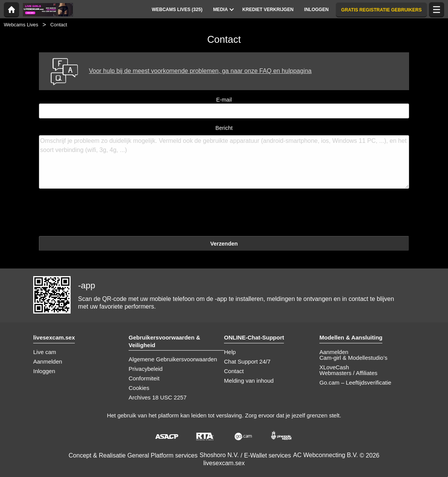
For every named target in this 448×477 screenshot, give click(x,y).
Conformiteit (144, 378)
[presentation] (97, 213)
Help (230, 352)
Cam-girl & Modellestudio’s (353, 358)
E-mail (224, 108)
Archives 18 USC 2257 (158, 397)
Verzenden (224, 244)
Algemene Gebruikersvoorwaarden (173, 359)
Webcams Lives (21, 25)
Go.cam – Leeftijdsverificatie (355, 382)
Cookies (139, 388)
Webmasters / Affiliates (348, 373)
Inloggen (44, 371)
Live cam (45, 352)
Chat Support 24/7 (247, 361)
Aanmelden (48, 361)
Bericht (224, 157)
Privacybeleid (146, 369)
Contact (234, 371)
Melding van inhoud (249, 381)
